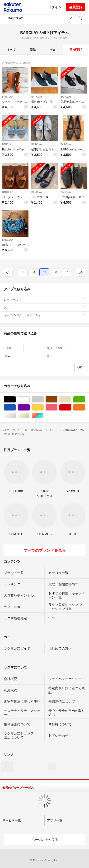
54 (33, 272)
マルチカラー (44, 416)
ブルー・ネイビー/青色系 (16, 408)
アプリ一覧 (55, 820)
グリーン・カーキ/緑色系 (85, 400)
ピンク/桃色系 (57, 408)
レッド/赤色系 (71, 408)
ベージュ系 (71, 400)
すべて (11, 50)
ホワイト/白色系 (30, 400)
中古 (53, 50)
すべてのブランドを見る (45, 550)
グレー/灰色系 (44, 400)
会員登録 (76, 7)
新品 (33, 50)
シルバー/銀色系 (16, 416)
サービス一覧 (12, 820)
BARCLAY (8, 97)
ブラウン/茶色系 (57, 400)
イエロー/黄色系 (44, 408)
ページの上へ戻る (45, 840)
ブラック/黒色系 (16, 400)
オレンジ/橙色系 (85, 408)
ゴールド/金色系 (30, 416)
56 (55, 272)
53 (23, 272)
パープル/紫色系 (30, 408)
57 (66, 272)
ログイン (55, 7)
